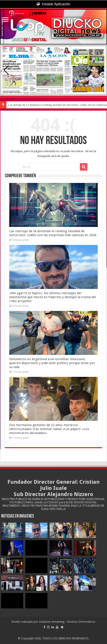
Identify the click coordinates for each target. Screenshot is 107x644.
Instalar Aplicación (53, 4)
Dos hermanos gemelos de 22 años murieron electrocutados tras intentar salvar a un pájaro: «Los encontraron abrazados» (49, 429)
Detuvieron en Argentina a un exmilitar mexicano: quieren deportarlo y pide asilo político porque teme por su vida (52, 363)
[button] (101, 70)
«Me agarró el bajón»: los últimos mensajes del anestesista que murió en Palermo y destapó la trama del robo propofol (53, 297)
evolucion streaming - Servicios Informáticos (67, 622)
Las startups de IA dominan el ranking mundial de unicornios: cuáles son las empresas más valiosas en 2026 (53, 233)
